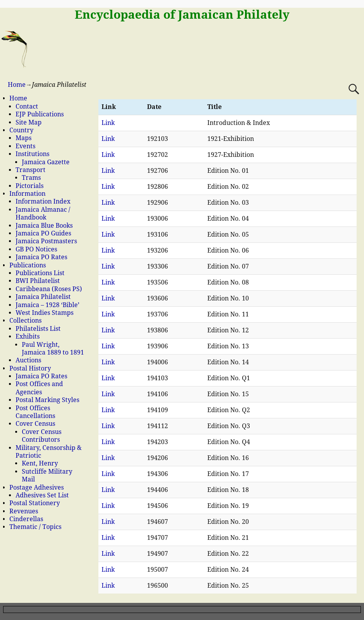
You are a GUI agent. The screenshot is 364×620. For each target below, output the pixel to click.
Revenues (24, 511)
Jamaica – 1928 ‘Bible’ (47, 305)
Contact (27, 106)
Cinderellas (26, 519)
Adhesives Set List (42, 495)
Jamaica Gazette (46, 162)
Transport (31, 170)
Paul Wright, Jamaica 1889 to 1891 (53, 349)
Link (108, 123)
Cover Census (35, 424)
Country (21, 130)
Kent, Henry (40, 463)
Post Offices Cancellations (35, 412)
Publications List (40, 273)
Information (27, 194)
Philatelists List (38, 329)
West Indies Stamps (45, 313)
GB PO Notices (36, 249)
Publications (28, 265)
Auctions (28, 360)
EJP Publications (40, 114)
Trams (31, 178)
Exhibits (28, 336)
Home (17, 85)
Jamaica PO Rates (41, 257)
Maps (24, 138)
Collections (25, 321)
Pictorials (30, 186)
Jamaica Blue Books (44, 226)
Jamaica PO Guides (43, 233)
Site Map (29, 122)
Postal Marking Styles (47, 400)
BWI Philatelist (38, 281)
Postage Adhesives (37, 487)
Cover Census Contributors (42, 436)
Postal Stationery (35, 503)
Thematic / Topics (35, 527)
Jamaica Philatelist (43, 297)
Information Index (43, 201)
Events (25, 146)
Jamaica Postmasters (46, 241)
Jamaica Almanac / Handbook (43, 213)
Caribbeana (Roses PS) (49, 289)
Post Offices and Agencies (39, 388)
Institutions (32, 154)
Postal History (30, 368)
